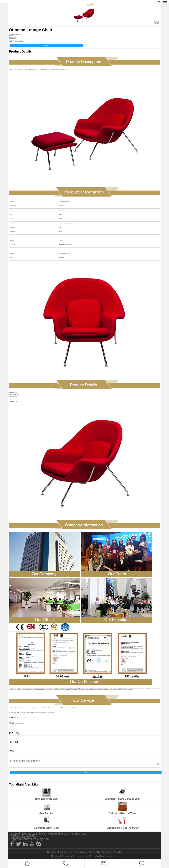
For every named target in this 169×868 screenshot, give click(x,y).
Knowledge (81, 852)
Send (86, 772)
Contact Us (94, 852)
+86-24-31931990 (23, 836)
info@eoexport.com (24, 837)
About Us (51, 852)
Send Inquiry (46, 45)
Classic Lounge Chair (20, 724)
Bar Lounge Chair (23, 718)
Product (62, 852)
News (71, 852)
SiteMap (118, 852)
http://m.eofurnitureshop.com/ (31, 839)
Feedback (107, 852)
